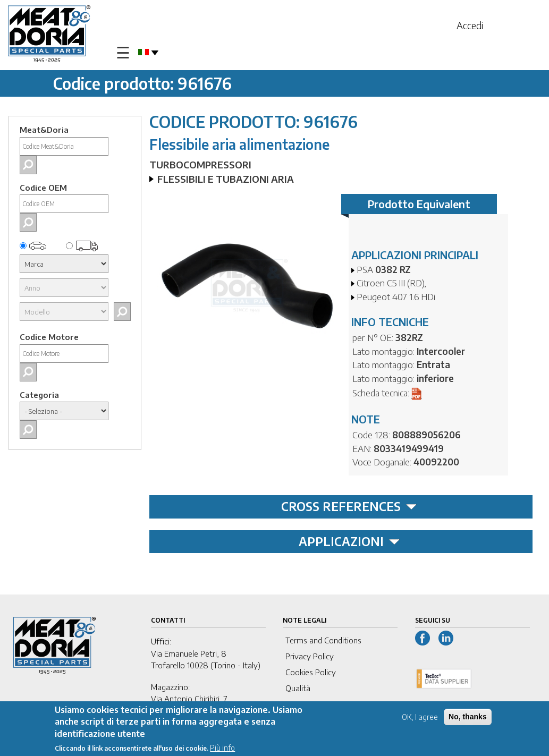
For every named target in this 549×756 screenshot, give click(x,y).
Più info (222, 749)
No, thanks (468, 718)
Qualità (298, 688)
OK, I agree (420, 719)
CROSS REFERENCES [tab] (349, 506)
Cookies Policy (311, 672)
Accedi (470, 25)
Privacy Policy (310, 656)
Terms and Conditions (323, 640)
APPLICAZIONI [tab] (349, 541)
